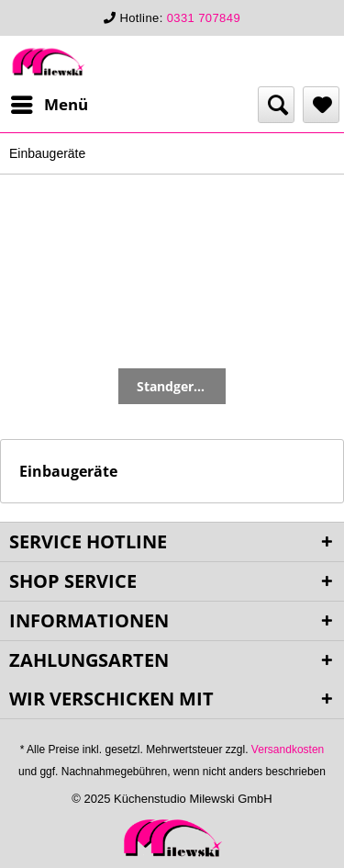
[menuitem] (49, 105)
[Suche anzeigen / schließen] (276, 105)
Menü (50, 102)
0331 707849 (204, 18)
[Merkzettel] (321, 105)
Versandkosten (288, 750)
